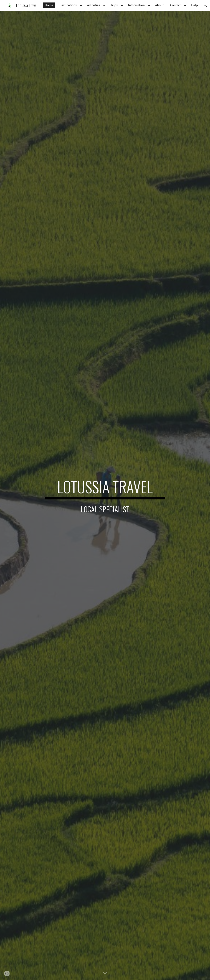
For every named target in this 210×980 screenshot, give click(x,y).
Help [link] (194, 5)
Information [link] (136, 5)
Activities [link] (93, 5)
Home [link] (49, 5)
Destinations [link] (68, 5)
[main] (105, 488)
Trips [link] (114, 5)
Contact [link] (175, 5)
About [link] (159, 5)
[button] (205, 5)
